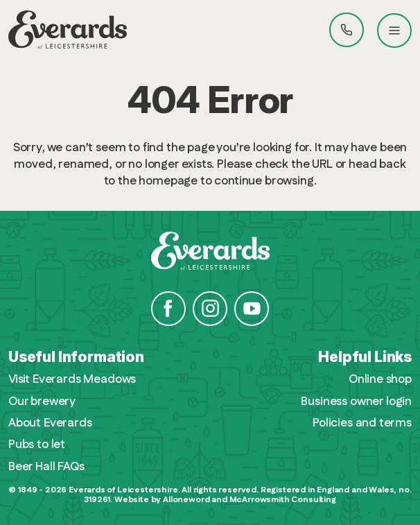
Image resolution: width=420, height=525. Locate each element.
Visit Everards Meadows (72, 380)
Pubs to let (37, 445)
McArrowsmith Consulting (283, 500)
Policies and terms (362, 423)
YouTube (252, 309)
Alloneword (186, 500)
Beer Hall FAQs (46, 467)
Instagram (210, 309)
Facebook (168, 309)
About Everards (50, 423)
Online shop (380, 380)
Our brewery (42, 402)
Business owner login (356, 402)
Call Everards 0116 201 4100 (347, 30)
